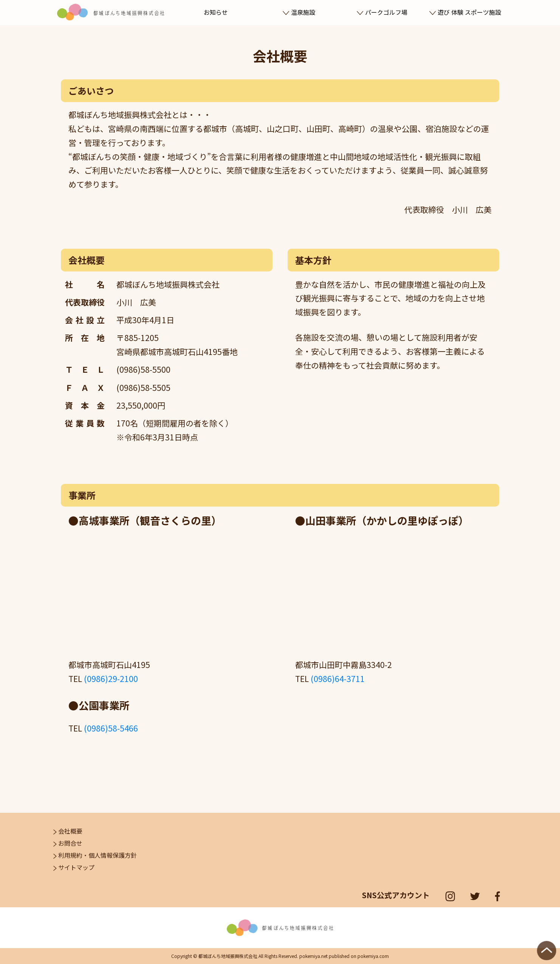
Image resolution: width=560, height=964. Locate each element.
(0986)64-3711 (338, 679)
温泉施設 (299, 12)
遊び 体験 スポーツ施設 (465, 12)
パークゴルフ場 (382, 12)
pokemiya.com (373, 956)
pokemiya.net (313, 956)
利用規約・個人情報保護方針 (95, 855)
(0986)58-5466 (111, 728)
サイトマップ (74, 867)
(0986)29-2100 (111, 679)
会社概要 (68, 831)
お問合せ (68, 843)
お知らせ (216, 12)
